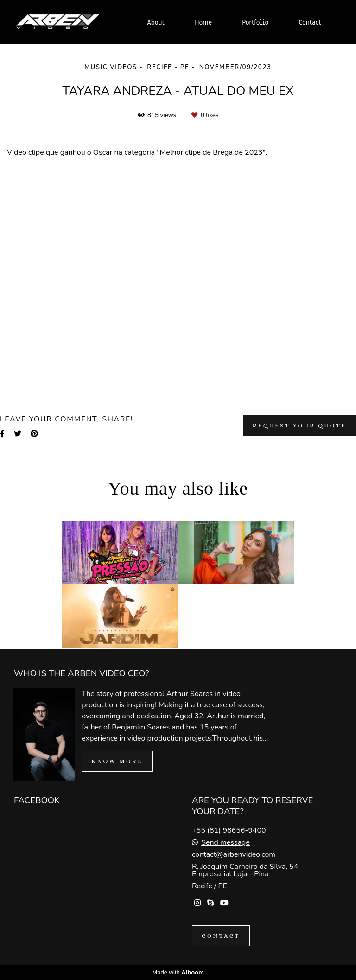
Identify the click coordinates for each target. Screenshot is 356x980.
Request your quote (299, 425)
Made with (178, 972)
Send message (226, 842)
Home (203, 22)
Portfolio (255, 22)
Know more (117, 761)
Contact (310, 22)
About (156, 22)
